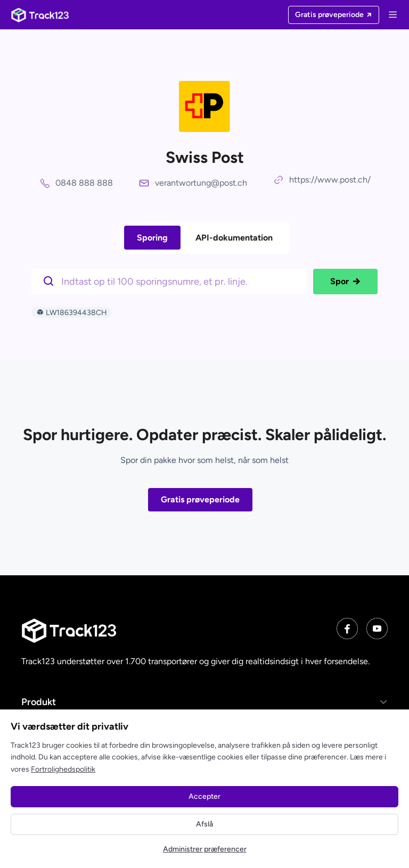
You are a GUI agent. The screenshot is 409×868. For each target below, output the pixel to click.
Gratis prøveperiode (200, 499)
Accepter (204, 796)
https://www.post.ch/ (330, 180)
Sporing (152, 238)
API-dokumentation (234, 238)
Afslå (204, 824)
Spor (345, 282)
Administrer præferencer (205, 849)
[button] (204, 702)
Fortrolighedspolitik (63, 769)
